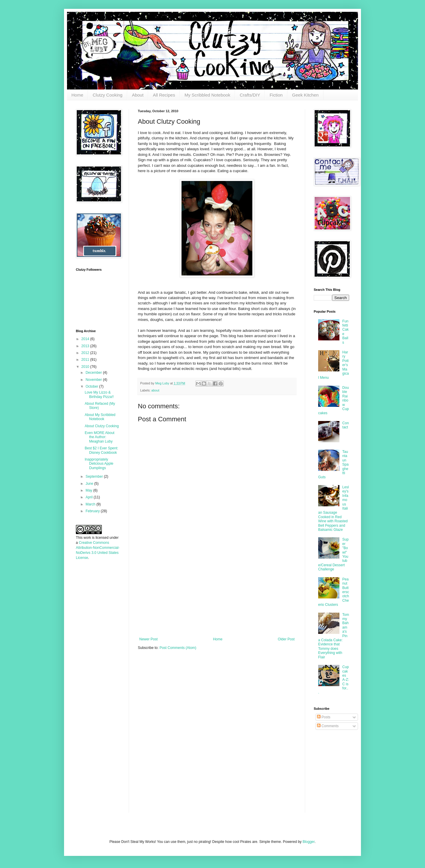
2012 (86, 353)
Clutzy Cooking (108, 95)
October (92, 386)
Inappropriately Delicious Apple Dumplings (99, 464)
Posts (324, 717)
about (155, 390)
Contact (346, 425)
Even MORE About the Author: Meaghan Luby (100, 437)
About (138, 95)
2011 (86, 360)
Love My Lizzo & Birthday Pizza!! (99, 394)
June (90, 484)
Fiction (276, 95)
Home (77, 95)
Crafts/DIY (250, 95)
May (89, 490)
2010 (86, 367)
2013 (86, 346)
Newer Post (148, 639)
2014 (86, 339)
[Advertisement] (217, 593)
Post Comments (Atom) (178, 648)
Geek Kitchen (305, 95)
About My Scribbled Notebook (100, 417)
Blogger (309, 842)
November (94, 380)
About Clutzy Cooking (102, 426)
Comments (328, 726)
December (94, 373)
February (93, 511)
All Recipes (164, 95)
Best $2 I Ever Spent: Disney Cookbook (101, 450)
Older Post (286, 639)
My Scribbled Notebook (207, 95)
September (95, 477)
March (91, 504)
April (90, 497)
